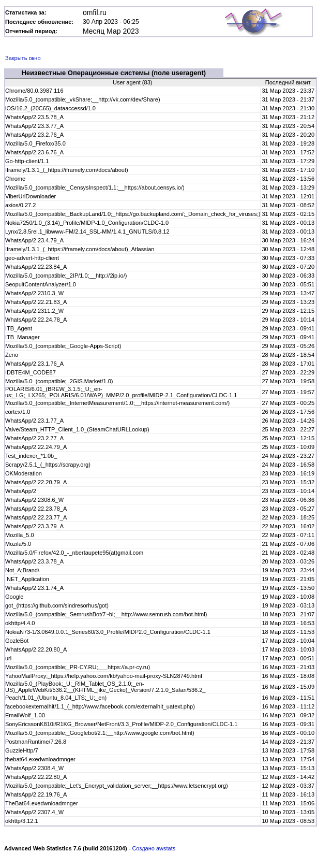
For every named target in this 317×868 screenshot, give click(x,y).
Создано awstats (154, 848)
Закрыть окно (23, 58)
